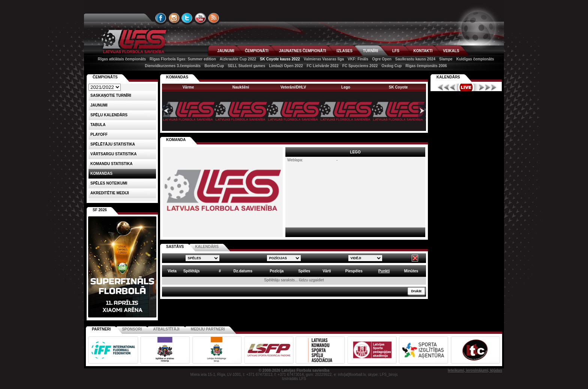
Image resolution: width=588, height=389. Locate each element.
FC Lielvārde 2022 (323, 66)
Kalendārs (448, 77)
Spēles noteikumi (109, 183)
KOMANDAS (177, 77)
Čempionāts (105, 77)
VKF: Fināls (358, 59)
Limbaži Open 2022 (286, 66)
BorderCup (214, 66)
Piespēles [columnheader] (354, 271)
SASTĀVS (175, 247)
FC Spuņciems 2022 (360, 66)
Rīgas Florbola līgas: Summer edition (183, 59)
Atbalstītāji (166, 329)
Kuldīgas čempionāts (475, 59)
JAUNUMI (226, 51)
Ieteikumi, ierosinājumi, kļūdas (475, 370)
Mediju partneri (208, 329)
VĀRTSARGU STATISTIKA (114, 154)
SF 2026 (100, 210)
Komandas (101, 173)
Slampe (446, 59)
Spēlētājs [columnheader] (192, 271)
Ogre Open (382, 59)
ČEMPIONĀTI (257, 51)
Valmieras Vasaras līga (324, 59)
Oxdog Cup (391, 66)
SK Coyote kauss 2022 (280, 59)
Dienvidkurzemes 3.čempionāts (173, 66)
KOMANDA (176, 140)
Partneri (101, 329)
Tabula (98, 125)
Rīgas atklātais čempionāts (122, 59)
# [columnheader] (220, 271)
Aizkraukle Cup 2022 (238, 59)
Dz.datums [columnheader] (243, 271)
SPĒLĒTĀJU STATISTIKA (113, 144)
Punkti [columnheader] (384, 271)
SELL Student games (246, 66)
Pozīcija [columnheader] (277, 271)
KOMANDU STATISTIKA (111, 164)
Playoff (99, 134)
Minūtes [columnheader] (411, 271)
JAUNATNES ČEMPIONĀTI (303, 51)
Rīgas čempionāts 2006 (426, 66)
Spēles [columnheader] (304, 271)
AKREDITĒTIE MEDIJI (110, 193)
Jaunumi (99, 105)
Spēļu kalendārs (109, 115)
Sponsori (132, 329)
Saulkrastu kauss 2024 (415, 59)
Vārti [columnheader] (327, 271)
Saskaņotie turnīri (111, 95)
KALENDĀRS (207, 247)
